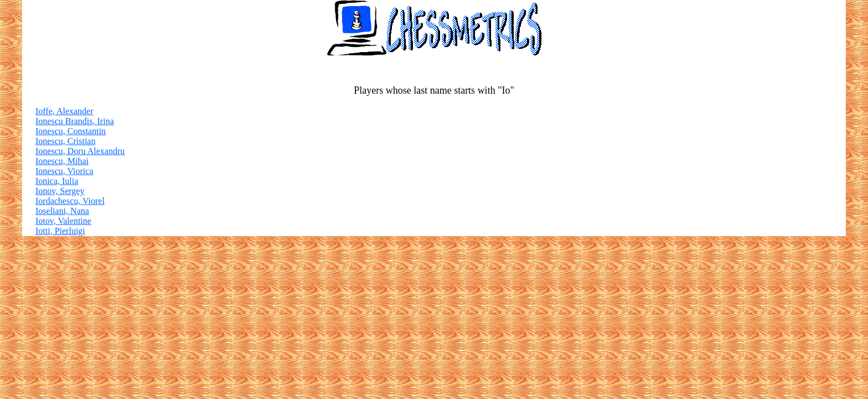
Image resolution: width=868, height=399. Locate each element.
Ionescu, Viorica (64, 171)
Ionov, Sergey (60, 191)
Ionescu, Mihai (62, 161)
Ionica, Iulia (57, 181)
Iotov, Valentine (63, 221)
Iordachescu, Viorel (70, 201)
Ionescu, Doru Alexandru (80, 151)
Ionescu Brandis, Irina (75, 121)
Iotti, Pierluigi (60, 231)
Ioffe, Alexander (64, 111)
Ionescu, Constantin (71, 131)
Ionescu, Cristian (65, 141)
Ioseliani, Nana (62, 211)
